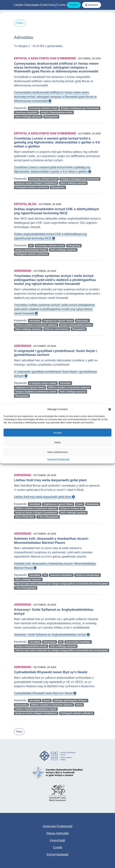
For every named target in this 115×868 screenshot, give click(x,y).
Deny (57, 442)
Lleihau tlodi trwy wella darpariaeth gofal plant (44, 497)
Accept (57, 432)
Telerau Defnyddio (58, 833)
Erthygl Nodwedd (57, 854)
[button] (110, 409)
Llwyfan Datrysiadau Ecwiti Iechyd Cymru (40, 5)
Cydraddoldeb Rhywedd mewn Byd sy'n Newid (45, 693)
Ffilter (20, 23)
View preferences (57, 452)
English (74, 5)
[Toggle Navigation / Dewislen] (92, 5)
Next (19, 732)
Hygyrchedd (57, 840)
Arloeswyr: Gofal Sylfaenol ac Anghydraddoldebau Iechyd (52, 635)
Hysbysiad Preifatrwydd (58, 459)
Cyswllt (58, 847)
